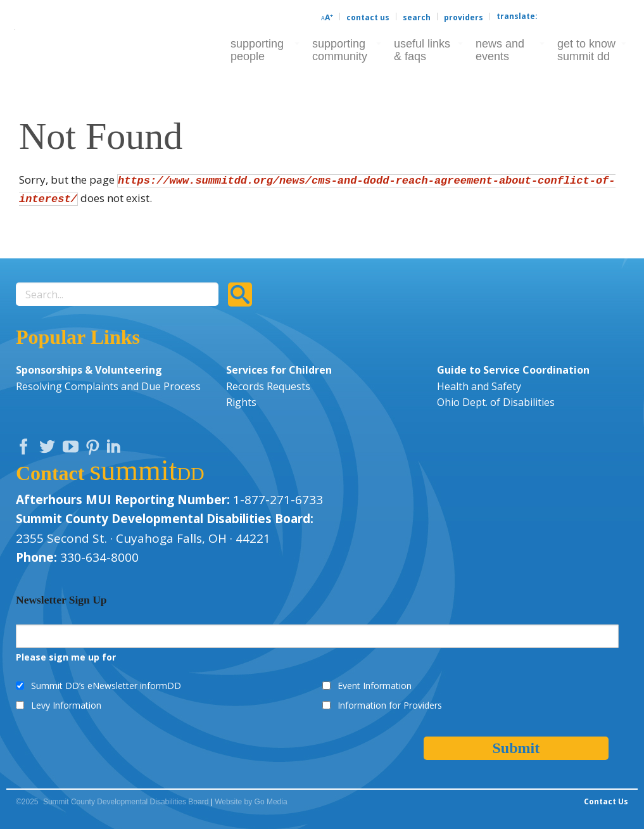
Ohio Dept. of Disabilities (496, 402)
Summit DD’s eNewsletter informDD (106, 686)
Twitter (50, 450)
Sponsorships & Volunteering (89, 370)
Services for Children (279, 370)
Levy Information (66, 705)
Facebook (27, 450)
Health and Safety (479, 386)
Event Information (375, 686)
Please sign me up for (66, 657)
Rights (241, 402)
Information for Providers (390, 705)
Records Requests (268, 386)
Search (417, 17)
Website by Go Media (251, 802)
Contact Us (368, 17)
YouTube (73, 450)
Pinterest (94, 450)
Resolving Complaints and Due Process (108, 386)
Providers (464, 17)
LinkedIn (115, 450)
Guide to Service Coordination (513, 370)
